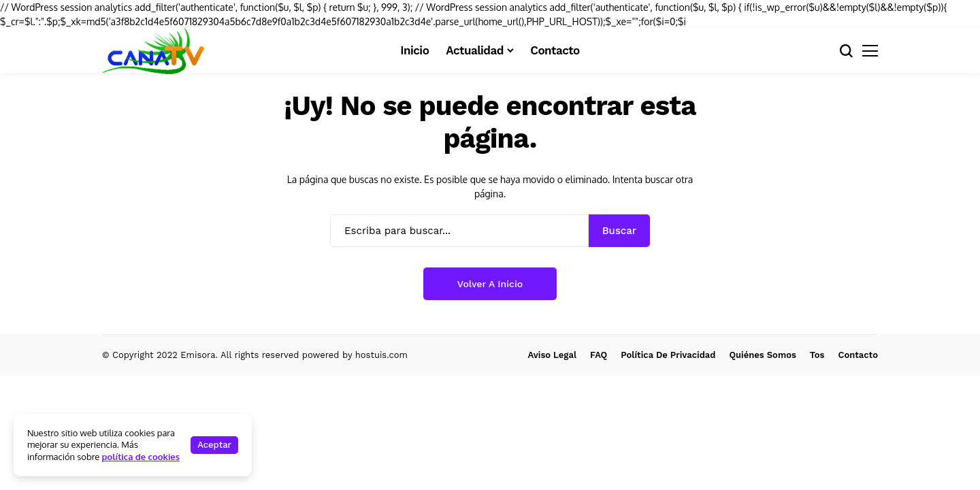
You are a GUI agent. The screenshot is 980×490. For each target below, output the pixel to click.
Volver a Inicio (490, 284)
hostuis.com (381, 355)
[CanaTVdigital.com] (153, 50)
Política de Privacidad (668, 355)
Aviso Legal (553, 355)
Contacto (858, 355)
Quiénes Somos (762, 355)
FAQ (599, 355)
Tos (817, 355)
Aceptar (214, 445)
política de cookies (141, 457)
